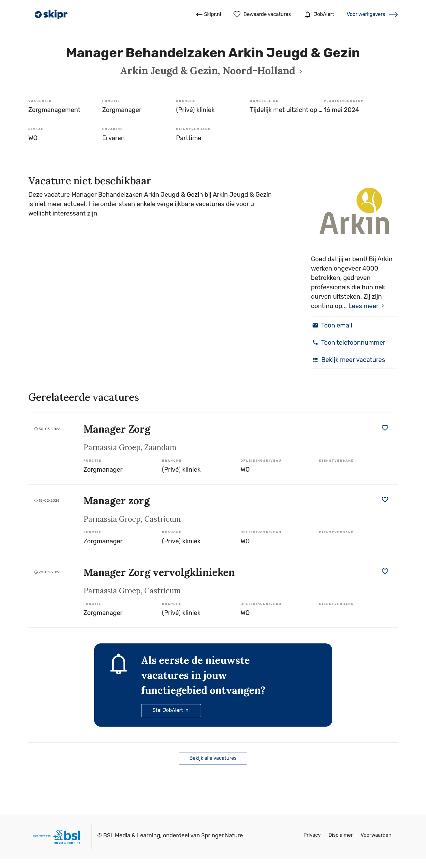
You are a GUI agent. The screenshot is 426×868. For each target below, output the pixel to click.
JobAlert (319, 14)
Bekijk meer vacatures (348, 360)
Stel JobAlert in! (171, 710)
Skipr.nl (209, 14)
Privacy (312, 835)
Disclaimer (341, 835)
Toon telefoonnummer (348, 343)
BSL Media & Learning (132, 835)
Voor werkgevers (366, 14)
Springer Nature (222, 835)
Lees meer (363, 306)
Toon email (331, 325)
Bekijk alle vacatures (213, 758)
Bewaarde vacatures (262, 14)
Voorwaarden (376, 835)
